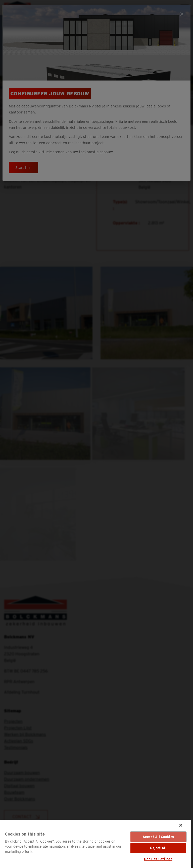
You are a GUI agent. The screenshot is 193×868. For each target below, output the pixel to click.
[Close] (181, 825)
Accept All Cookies (158, 837)
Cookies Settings (158, 859)
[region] (95, 844)
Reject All (158, 848)
